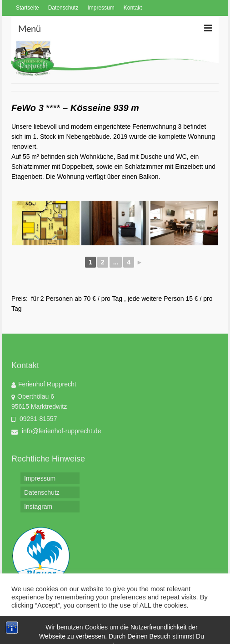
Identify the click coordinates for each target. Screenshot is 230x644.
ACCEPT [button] (83, 623)
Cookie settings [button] (36, 624)
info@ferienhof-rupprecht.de (56, 431)
